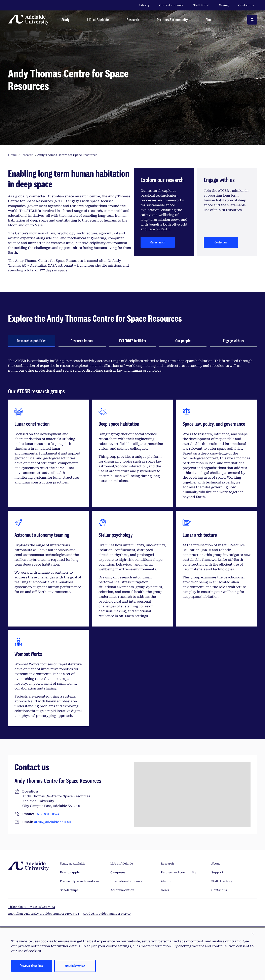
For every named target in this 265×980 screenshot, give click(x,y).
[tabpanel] (132, 541)
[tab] (32, 341)
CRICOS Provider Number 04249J (107, 914)
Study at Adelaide (73, 864)
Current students (171, 5)
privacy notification (34, 946)
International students (126, 881)
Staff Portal (201, 5)
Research (167, 864)
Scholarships (69, 890)
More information (75, 966)
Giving (224, 5)
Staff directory (222, 881)
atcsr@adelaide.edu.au (53, 822)
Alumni (166, 881)
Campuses (118, 872)
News (165, 890)
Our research (158, 242)
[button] (253, 934)
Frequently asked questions (80, 881)
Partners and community (179, 872)
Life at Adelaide (122, 864)
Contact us (246, 5)
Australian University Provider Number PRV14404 (44, 914)
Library (144, 5)
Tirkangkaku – (32, 907)
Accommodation (122, 890)
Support (217, 872)
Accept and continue (32, 965)
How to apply (70, 872)
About (216, 864)
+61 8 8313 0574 (47, 814)
